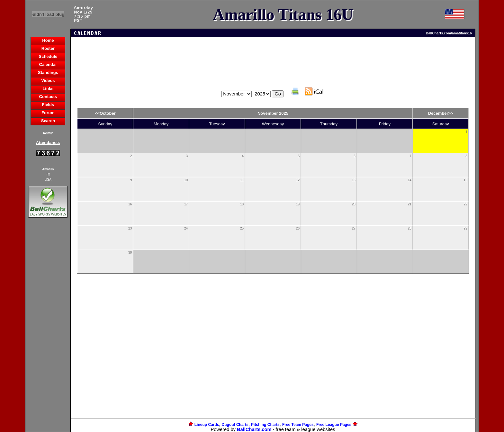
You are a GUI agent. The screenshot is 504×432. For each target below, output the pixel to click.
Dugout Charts (235, 425)
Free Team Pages (298, 425)
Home (48, 40)
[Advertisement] (48, 330)
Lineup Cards (207, 425)
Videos (48, 81)
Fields (48, 105)
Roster (48, 48)
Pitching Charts (265, 425)
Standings (48, 72)
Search (48, 121)
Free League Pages (334, 425)
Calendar (48, 64)
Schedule (48, 56)
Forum (48, 113)
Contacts (48, 97)
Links (48, 89)
